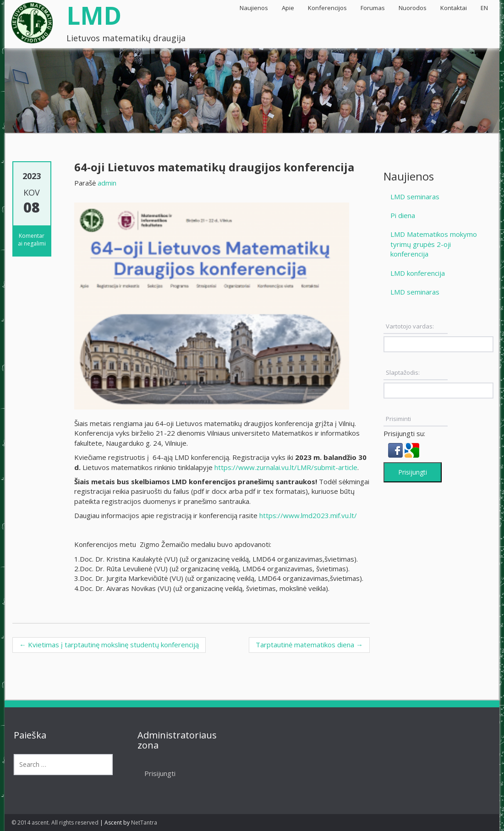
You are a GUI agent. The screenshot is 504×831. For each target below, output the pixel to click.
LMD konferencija (418, 273)
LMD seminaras (415, 197)
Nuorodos (413, 8)
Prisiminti (398, 419)
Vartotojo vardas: (410, 326)
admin (107, 183)
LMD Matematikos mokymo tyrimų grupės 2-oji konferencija (434, 244)
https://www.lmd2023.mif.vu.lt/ (308, 515)
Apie (288, 8)
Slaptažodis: (403, 372)
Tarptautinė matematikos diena (309, 645)
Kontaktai (454, 8)
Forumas (373, 8)
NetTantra (144, 823)
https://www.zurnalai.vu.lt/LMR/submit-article (286, 467)
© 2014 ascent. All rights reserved (55, 823)
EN (484, 8)
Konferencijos (327, 8)
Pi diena (403, 215)
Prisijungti (413, 472)
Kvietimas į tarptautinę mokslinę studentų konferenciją (109, 645)
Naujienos (254, 8)
